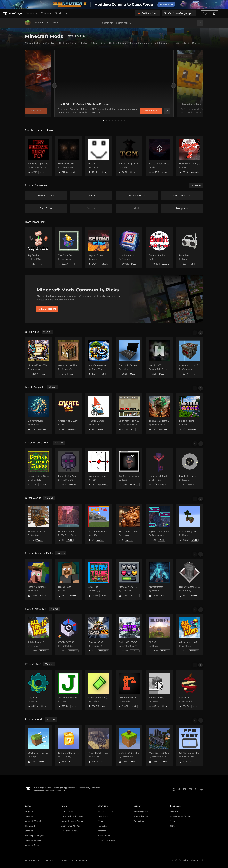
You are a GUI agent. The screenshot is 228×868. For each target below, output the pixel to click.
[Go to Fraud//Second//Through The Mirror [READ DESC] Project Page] (69, 524)
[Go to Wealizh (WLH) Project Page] (159, 358)
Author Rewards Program (73, 821)
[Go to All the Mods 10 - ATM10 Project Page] (38, 635)
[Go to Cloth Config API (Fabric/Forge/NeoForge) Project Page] (99, 690)
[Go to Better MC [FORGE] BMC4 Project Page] (129, 635)
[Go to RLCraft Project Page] (159, 635)
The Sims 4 (30, 826)
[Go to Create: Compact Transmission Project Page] (190, 358)
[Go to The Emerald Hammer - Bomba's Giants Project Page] (159, 413)
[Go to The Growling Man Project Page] (129, 156)
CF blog (101, 821)
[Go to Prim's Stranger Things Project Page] (38, 156)
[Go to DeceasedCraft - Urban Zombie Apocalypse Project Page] (99, 635)
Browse (32, 13)
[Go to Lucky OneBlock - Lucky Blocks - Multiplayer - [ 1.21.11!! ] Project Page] (69, 745)
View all (47, 332)
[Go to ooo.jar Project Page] (99, 156)
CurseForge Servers (106, 840)
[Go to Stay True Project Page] (99, 579)
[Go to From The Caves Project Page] (69, 156)
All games (29, 812)
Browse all (196, 185)
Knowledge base (141, 812)
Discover (39, 23)
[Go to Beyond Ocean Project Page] (99, 248)
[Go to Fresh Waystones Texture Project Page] (190, 579)
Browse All (53, 23)
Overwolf (174, 812)
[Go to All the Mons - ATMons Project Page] (190, 635)
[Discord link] (190, 789)
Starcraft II (30, 831)
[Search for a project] (149, 23)
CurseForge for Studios (180, 816)
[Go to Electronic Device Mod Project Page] (129, 358)
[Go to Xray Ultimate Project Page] (159, 579)
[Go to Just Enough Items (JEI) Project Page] (69, 690)
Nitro (172, 826)
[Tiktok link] (179, 789)
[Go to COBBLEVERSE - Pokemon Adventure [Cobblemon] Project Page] (69, 635)
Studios (61, 13)
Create (47, 13)
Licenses (63, 860)
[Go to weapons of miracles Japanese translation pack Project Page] (99, 469)
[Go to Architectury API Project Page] (129, 690)
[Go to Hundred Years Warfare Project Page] (38, 358)
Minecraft (29, 816)
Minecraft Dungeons (34, 840)
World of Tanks (32, 845)
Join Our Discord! (105, 812)
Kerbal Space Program (35, 836)
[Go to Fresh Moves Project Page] (69, 579)
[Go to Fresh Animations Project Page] (38, 579)
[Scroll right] (201, 333)
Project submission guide (72, 816)
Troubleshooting (141, 816)
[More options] (222, 13)
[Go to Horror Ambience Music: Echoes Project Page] (159, 156)
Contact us (139, 821)
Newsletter (102, 826)
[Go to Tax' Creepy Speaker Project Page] (129, 469)
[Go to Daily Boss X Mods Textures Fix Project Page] (159, 469)
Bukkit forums (104, 836)
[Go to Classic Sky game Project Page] (190, 524)
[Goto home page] (13, 13)
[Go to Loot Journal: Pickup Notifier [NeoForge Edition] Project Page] (129, 248)
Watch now (151, 111)
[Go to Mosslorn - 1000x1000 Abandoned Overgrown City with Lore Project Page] (159, 745)
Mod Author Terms (79, 860)
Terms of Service (32, 860)
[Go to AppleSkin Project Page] (190, 690)
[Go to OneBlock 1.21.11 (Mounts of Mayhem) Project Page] (129, 745)
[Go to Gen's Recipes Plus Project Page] (69, 358)
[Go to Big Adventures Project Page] (38, 413)
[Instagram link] (174, 789)
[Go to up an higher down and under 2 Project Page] (129, 413)
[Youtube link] (185, 789)
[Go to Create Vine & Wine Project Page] (69, 413)
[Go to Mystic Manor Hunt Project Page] (159, 524)
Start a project (68, 812)
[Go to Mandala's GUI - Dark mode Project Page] (129, 579)
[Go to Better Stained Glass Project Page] (38, 469)
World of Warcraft (33, 821)
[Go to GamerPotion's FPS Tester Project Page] (190, 745)
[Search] (200, 23)
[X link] (196, 789)
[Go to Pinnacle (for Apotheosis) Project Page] (69, 469)
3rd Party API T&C (70, 831)
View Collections (47, 309)
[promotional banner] (114, 4)
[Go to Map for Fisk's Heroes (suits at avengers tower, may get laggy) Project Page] (129, 524)
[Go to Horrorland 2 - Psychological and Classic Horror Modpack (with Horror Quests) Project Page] (190, 156)
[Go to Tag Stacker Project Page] (38, 248)
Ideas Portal (103, 816)
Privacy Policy (49, 860)
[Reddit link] (201, 789)
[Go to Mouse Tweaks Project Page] (159, 690)
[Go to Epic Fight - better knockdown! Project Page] (190, 469)
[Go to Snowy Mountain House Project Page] (38, 524)
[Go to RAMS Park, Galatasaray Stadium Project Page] (99, 524)
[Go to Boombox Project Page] (190, 248)
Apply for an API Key (71, 826)
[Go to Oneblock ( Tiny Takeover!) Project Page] (38, 745)
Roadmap (102, 831)
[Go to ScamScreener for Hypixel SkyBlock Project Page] (99, 358)
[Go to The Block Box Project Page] (69, 248)
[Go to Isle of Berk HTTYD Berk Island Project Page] (99, 745)
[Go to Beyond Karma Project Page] (190, 413)
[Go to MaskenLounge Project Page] (99, 413)
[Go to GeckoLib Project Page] (38, 690)
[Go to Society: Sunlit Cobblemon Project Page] (159, 248)
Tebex (173, 821)
